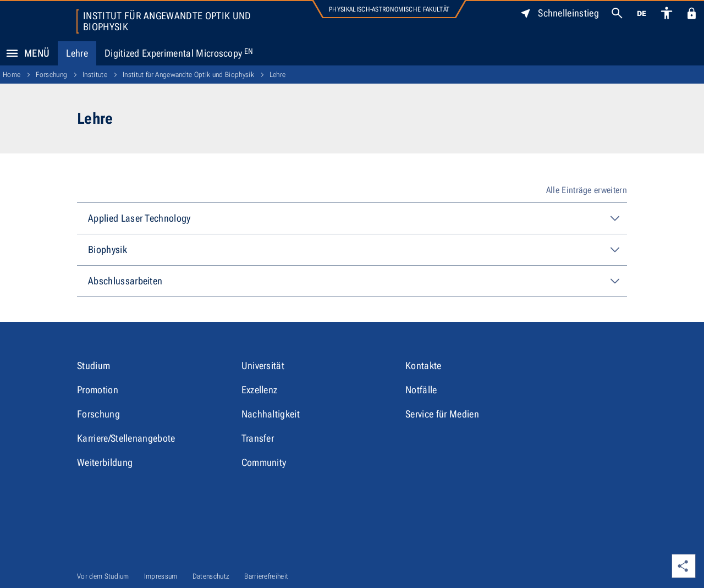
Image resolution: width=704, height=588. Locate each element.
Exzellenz (260, 390)
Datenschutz (211, 576)
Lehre (77, 53)
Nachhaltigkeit (271, 414)
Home (12, 75)
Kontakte (424, 366)
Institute (95, 75)
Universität (263, 366)
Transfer (258, 438)
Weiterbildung (105, 462)
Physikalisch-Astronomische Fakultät (389, 9)
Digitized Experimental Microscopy (179, 53)
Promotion (98, 390)
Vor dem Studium (103, 576)
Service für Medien (442, 414)
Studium (94, 366)
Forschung (51, 75)
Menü (25, 53)
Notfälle (421, 390)
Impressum (161, 576)
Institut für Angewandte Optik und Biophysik (167, 21)
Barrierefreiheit (266, 576)
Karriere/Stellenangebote (126, 438)
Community (264, 462)
